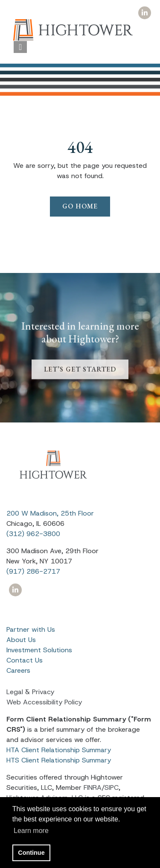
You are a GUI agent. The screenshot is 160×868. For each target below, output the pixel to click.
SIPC (112, 787)
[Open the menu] (20, 47)
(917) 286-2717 (33, 571)
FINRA (93, 787)
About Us (21, 640)
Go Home (80, 206)
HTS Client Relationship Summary (59, 760)
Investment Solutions (39, 650)
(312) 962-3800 (33, 534)
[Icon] (144, 13)
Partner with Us (31, 629)
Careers (18, 670)
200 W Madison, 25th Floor (50, 513)
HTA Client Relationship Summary (59, 750)
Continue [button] (31, 853)
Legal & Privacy (30, 692)
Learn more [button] (31, 831)
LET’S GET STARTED (80, 376)
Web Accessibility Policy (44, 702)
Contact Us (25, 660)
